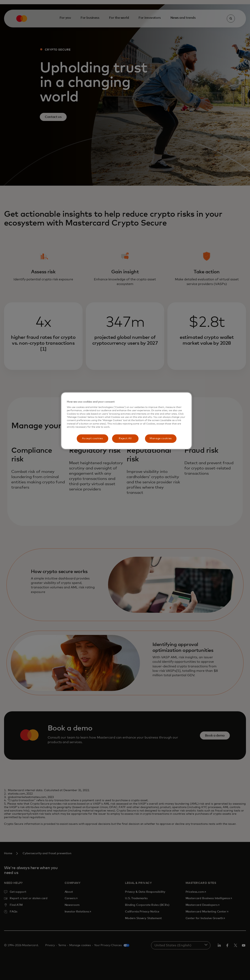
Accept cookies (92, 439)
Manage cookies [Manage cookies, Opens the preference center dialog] (161, 439)
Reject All (125, 439)
